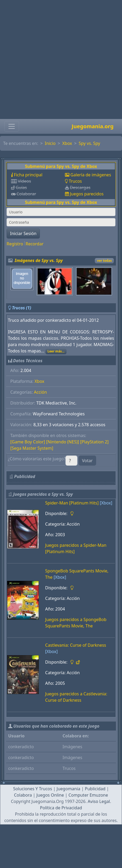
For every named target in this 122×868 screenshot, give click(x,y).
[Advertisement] (59, 59)
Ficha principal (28, 175)
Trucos (75, 181)
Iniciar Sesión (23, 233)
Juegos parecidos (87, 194)
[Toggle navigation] (12, 126)
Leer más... (56, 351)
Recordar (35, 244)
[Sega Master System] (32, 448)
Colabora (23, 795)
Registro (15, 244)
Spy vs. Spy (89, 143)
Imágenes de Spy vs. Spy (39, 260)
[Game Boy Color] (28, 442)
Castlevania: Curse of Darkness (76, 645)
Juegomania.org (93, 126)
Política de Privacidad (61, 808)
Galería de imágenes (91, 175)
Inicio (50, 143)
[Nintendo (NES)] (63, 442)
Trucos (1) (22, 308)
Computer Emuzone (88, 795)
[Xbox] (106, 503)
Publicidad (95, 789)
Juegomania (68, 789)
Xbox (67, 143)
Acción (40, 392)
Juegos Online (50, 795)
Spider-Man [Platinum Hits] (72, 503)
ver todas (104, 261)
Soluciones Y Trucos (33, 789)
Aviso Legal (99, 801)
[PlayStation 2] (94, 442)
